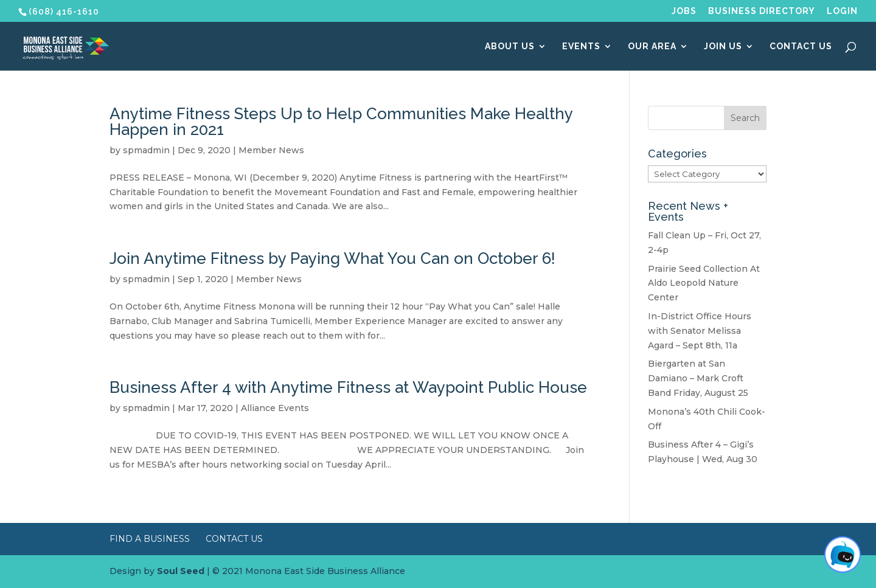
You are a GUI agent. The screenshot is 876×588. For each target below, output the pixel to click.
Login (842, 11)
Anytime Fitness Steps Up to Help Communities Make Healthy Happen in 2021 (341, 122)
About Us (510, 47)
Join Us (723, 47)
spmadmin (146, 150)
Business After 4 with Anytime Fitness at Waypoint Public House (348, 387)
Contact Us (801, 47)
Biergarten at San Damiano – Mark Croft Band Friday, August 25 (698, 378)
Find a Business (150, 539)
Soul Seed (181, 571)
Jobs (684, 11)
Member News (271, 150)
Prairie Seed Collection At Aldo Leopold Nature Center (704, 283)
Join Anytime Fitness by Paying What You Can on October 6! (332, 258)
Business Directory (762, 11)
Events (581, 47)
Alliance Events (275, 408)
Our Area (652, 47)
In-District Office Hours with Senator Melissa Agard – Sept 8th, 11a (700, 331)
